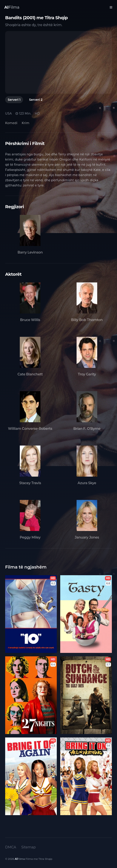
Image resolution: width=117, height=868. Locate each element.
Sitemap (28, 847)
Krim (25, 123)
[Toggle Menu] (111, 7)
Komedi (11, 123)
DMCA (11, 847)
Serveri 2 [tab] (36, 100)
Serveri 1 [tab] (14, 100)
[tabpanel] (58, 62)
